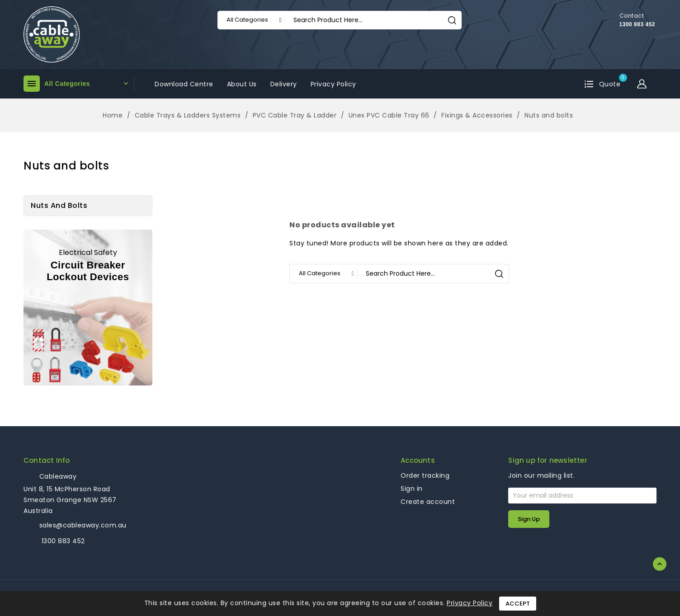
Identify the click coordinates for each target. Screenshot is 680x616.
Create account (428, 502)
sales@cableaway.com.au (83, 525)
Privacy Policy (470, 603)
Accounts (418, 460)
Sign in (412, 489)
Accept (518, 604)
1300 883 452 (637, 24)
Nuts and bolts (59, 205)
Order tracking (425, 475)
